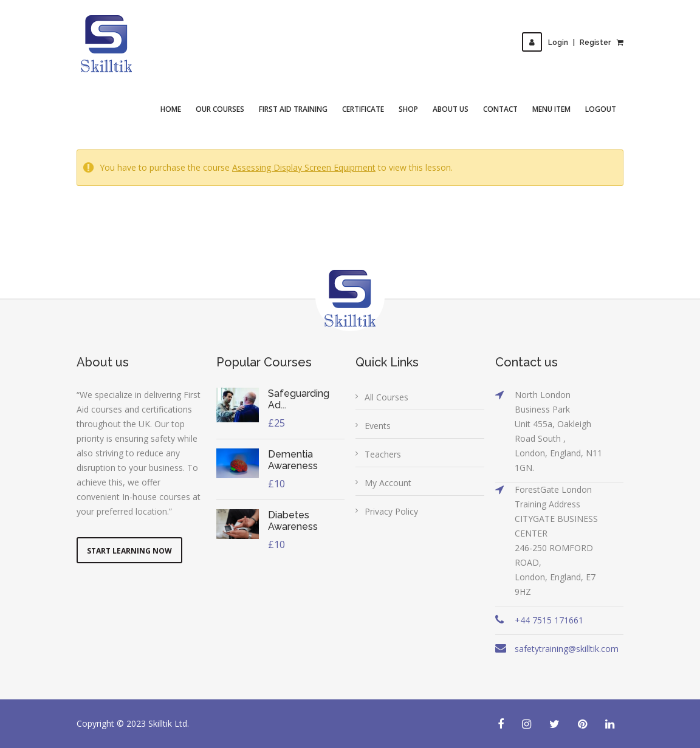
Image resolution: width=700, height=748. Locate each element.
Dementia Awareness (293, 460)
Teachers (383, 454)
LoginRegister (566, 43)
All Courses (386, 397)
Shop (408, 109)
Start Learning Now (129, 551)
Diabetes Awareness (293, 521)
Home (171, 109)
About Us (451, 109)
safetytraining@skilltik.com (567, 649)
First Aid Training (293, 109)
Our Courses (220, 109)
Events (378, 426)
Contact (500, 109)
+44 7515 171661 (549, 620)
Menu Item (551, 109)
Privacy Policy (391, 511)
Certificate (363, 109)
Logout (601, 109)
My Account (388, 483)
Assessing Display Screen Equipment (304, 167)
